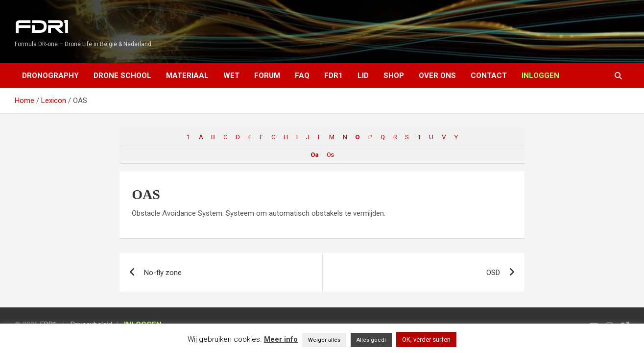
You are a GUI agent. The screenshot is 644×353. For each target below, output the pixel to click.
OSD (493, 273)
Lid (363, 76)
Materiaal (187, 76)
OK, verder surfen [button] (426, 340)
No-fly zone (163, 273)
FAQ (302, 76)
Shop (394, 76)
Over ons (437, 76)
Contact (489, 76)
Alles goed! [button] (371, 340)
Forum (267, 76)
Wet (231, 76)
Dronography (50, 76)
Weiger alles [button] (324, 340)
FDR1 (41, 27)
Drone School (122, 76)
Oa (314, 154)
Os (330, 154)
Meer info (281, 339)
